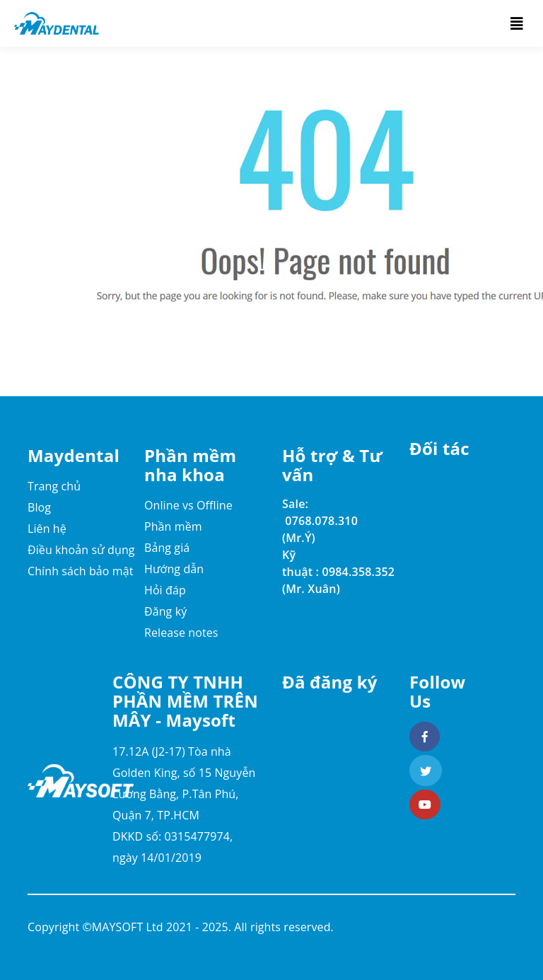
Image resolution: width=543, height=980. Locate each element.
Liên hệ (47, 529)
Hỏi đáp (165, 590)
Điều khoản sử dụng (81, 550)
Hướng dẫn (174, 569)
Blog (39, 507)
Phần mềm (173, 526)
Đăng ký (165, 611)
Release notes (181, 633)
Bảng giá (167, 548)
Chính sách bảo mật (81, 571)
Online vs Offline (188, 505)
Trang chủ (54, 486)
